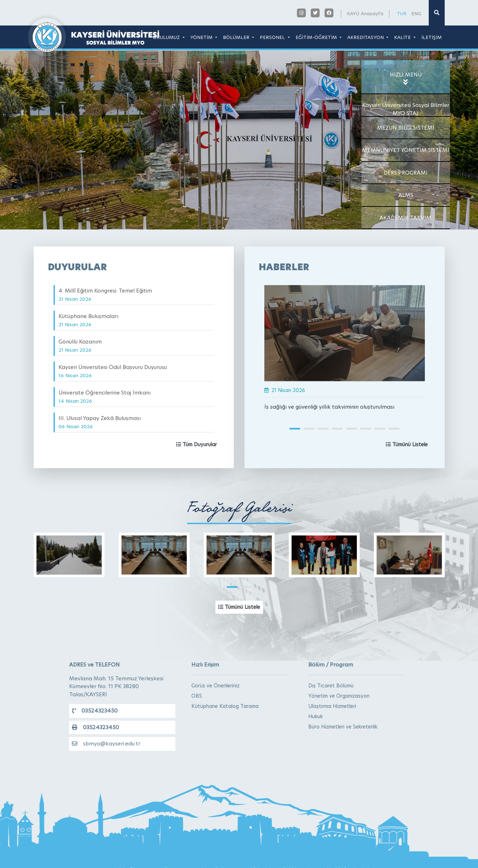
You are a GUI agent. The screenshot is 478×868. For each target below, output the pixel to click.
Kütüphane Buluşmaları (88, 320)
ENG (416, 13)
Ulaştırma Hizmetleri (332, 706)
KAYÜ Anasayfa (365, 13)
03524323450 (95, 711)
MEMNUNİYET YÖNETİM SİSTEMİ (406, 150)
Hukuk (316, 716)
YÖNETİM (202, 37)
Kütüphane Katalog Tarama (225, 706)
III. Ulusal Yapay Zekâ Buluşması (100, 422)
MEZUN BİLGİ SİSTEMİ (406, 128)
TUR (402, 13)
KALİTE (403, 37)
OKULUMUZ (167, 37)
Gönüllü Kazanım (80, 345)
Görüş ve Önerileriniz (215, 686)
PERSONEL (273, 37)
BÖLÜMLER (237, 37)
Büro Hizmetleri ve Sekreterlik (343, 727)
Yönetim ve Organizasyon (339, 696)
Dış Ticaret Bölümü (331, 686)
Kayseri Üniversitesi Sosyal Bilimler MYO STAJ (406, 109)
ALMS (406, 195)
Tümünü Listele (407, 444)
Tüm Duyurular (196, 444)
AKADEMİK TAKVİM (406, 218)
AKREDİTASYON (366, 37)
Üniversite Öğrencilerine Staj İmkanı (105, 396)
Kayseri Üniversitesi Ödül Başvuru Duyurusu (113, 371)
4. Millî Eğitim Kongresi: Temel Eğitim (105, 294)
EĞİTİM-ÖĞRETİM (317, 37)
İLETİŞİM (432, 37)
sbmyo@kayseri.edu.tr (106, 744)
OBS (197, 696)
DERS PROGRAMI (406, 173)
